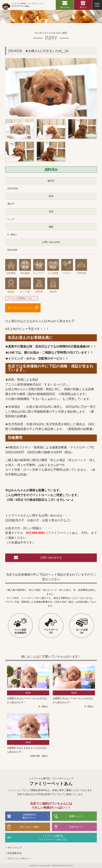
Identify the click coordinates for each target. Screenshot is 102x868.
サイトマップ (15, 848)
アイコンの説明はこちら (20, 298)
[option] (51, 87)
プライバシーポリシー (19, 858)
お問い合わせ (65, 7)
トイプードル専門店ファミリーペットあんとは (53, 838)
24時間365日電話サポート (29, 816)
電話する (83, 7)
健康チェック (76, 816)
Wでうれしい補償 (29, 827)
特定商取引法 (15, 853)
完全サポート (76, 827)
